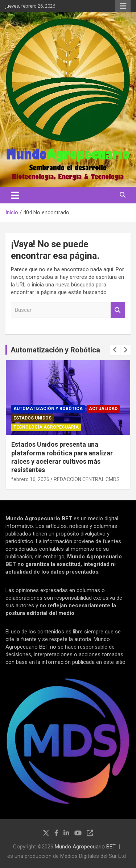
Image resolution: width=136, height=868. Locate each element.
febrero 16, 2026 (30, 479)
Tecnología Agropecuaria (46, 427)
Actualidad (103, 409)
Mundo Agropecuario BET (85, 847)
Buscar (118, 310)
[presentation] (115, 350)
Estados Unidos (32, 418)
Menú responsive (123, 6)
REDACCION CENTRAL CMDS (87, 479)
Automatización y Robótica (55, 350)
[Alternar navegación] (15, 195)
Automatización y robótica (48, 409)
